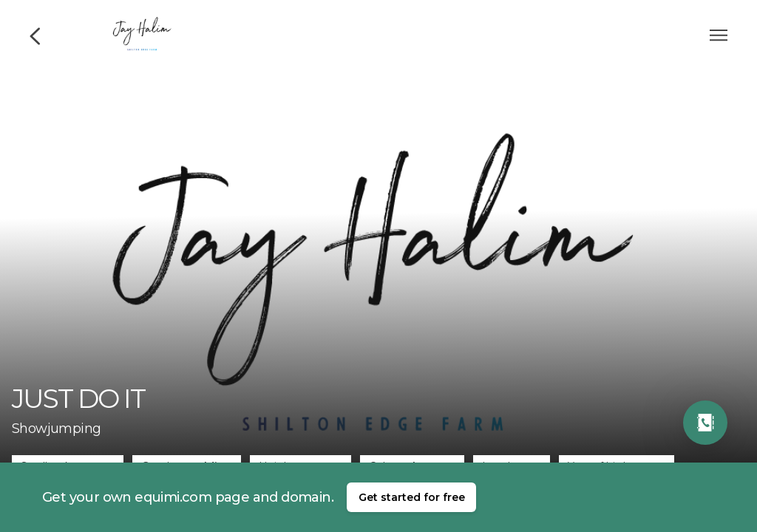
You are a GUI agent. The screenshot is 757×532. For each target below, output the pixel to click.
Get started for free (412, 497)
